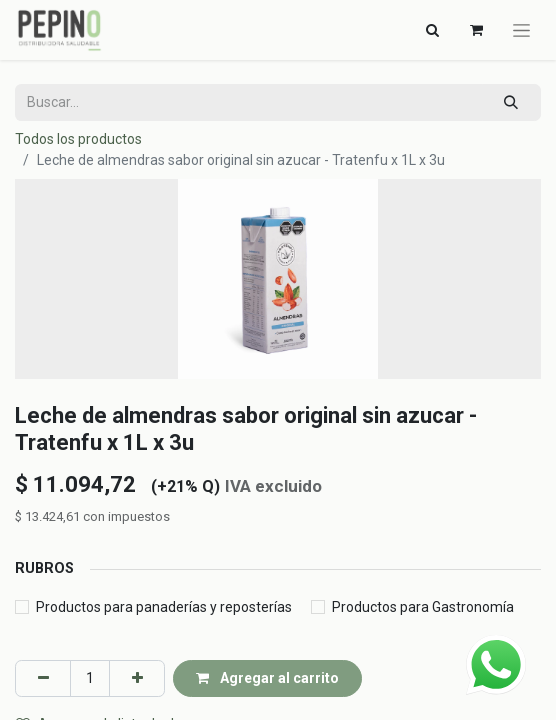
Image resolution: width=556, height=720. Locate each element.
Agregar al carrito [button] (267, 678)
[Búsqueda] (511, 102)
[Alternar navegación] (432, 30)
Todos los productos (78, 139)
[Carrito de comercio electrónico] (476, 30)
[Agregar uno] (137, 678)
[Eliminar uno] (43, 678)
